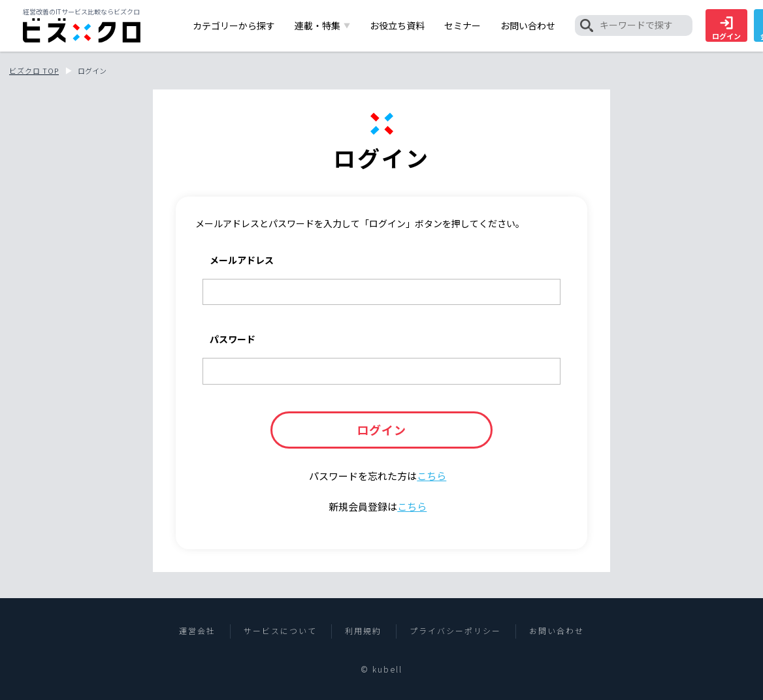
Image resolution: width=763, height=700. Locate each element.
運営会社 (197, 631)
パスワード (233, 339)
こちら (431, 476)
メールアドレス (242, 260)
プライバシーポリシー (455, 631)
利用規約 (363, 631)
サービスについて (280, 631)
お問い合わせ (557, 631)
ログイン (726, 29)
